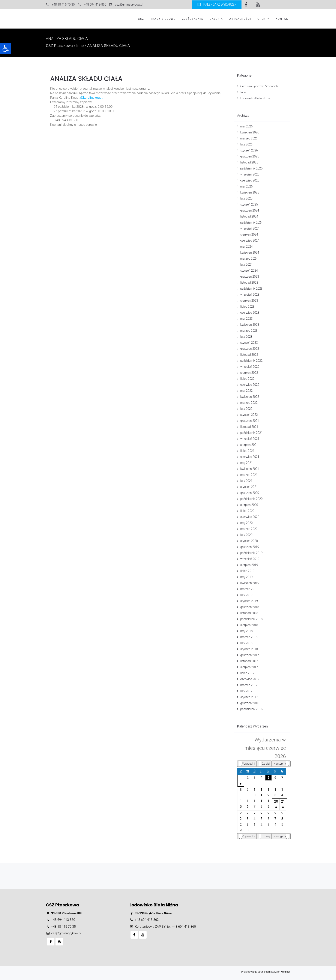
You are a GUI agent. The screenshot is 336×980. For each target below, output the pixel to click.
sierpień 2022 (249, 373)
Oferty (263, 19)
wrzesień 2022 (250, 367)
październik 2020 (252, 499)
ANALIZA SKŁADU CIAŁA (86, 79)
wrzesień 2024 (250, 228)
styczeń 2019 (249, 601)
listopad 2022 (249, 355)
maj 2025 (247, 186)
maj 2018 (247, 631)
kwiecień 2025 (250, 192)
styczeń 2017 (249, 697)
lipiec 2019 (247, 571)
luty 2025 (246, 198)
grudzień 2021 (250, 421)
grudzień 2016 (250, 703)
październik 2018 (252, 619)
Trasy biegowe (163, 19)
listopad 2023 (249, 283)
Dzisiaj (264, 764)
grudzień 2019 (250, 547)
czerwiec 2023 (250, 313)
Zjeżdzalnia (193, 19)
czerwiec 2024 (250, 240)
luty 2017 (246, 691)
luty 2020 (246, 535)
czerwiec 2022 (250, 385)
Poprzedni (247, 764)
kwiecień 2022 (250, 397)
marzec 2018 (249, 637)
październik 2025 (252, 168)
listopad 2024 (249, 216)
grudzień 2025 (250, 156)
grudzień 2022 (250, 349)
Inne (80, 46)
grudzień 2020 (250, 493)
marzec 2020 (249, 529)
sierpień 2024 (249, 234)
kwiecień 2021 (250, 469)
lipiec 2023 (247, 307)
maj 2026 (247, 126)
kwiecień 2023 (250, 325)
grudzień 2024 (250, 210)
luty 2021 (246, 481)
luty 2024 (246, 265)
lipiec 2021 (247, 451)
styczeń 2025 (249, 204)
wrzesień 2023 (250, 295)
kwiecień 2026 (250, 132)
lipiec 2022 (247, 379)
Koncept (285, 972)
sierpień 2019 (249, 565)
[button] (6, 48)
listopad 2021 (249, 427)
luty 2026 (246, 144)
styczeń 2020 (249, 541)
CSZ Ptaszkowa (59, 46)
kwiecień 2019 (250, 583)
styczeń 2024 (249, 271)
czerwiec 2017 (250, 679)
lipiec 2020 (247, 511)
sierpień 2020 (249, 505)
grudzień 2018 (250, 607)
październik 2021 (252, 433)
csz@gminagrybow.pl (66, 933)
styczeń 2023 (249, 343)
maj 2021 (247, 463)
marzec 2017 (249, 685)
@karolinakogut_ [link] (92, 98)
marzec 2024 (249, 259)
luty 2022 (246, 409)
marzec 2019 (249, 589)
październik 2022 (252, 361)
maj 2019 (247, 577)
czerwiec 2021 (250, 457)
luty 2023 (246, 337)
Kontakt (283, 19)
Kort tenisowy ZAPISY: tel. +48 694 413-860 (165, 927)
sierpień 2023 (249, 301)
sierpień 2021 (249, 445)
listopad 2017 (249, 661)
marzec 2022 (249, 403)
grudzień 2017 (250, 655)
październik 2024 (252, 222)
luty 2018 (246, 643)
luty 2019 (246, 595)
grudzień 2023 (250, 277)
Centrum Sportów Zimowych (259, 86)
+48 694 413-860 (63, 920)
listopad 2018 (249, 613)
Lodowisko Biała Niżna (255, 98)
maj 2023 (247, 319)
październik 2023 (252, 289)
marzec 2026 (249, 138)
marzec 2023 (249, 331)
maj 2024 (247, 247)
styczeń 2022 (249, 415)
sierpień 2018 (249, 625)
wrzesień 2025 (250, 174)
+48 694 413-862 (147, 920)
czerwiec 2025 (250, 180)
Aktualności (240, 19)
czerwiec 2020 (250, 517)
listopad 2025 (249, 162)
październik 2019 (252, 553)
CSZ (141, 19)
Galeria (216, 19)
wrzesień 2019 (250, 559)
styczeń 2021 (249, 487)
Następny (281, 764)
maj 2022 (247, 391)
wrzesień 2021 (250, 439)
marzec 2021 (249, 475)
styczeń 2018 (249, 649)
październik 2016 (252, 709)
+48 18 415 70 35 (64, 927)
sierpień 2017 (249, 667)
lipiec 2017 (247, 673)
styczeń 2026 (249, 150)
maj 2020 (247, 523)
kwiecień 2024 (250, 253)
